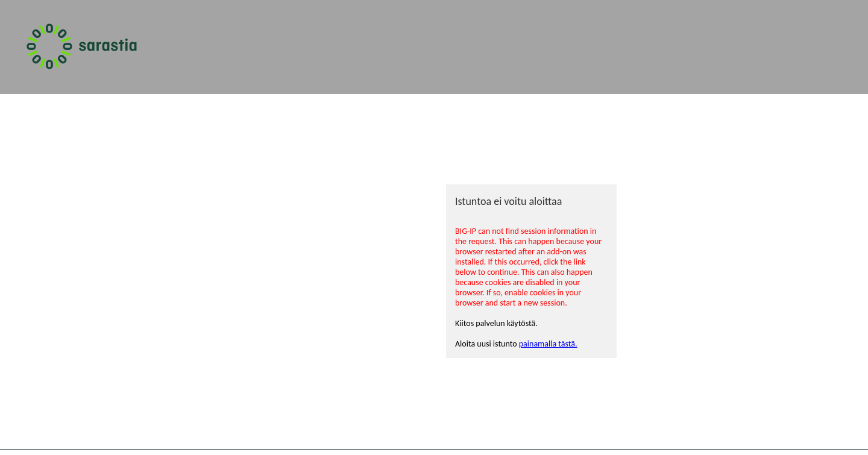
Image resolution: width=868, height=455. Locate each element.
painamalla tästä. (548, 344)
